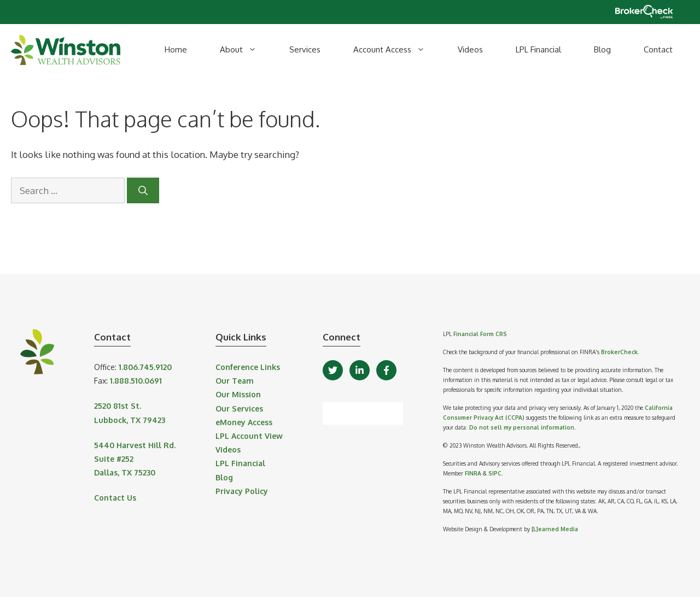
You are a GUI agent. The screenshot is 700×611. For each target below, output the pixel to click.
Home (176, 49)
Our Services (239, 409)
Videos (470, 49)
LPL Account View (249, 436)
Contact (658, 49)
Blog (602, 49)
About (246, 50)
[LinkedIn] (360, 370)
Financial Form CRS (480, 334)
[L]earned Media (555, 529)
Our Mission (238, 394)
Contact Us (115, 498)
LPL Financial (538, 49)
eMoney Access (244, 422)
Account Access (397, 50)
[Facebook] (386, 370)
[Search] (143, 191)
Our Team (235, 381)
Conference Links (248, 367)
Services (305, 49)
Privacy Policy (242, 491)
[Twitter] (333, 370)
